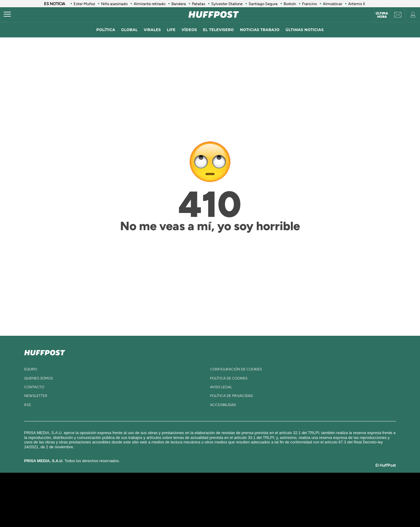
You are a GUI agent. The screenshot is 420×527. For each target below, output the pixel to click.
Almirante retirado (150, 4)
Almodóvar (332, 4)
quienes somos (38, 378)
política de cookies (229, 378)
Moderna (167, 509)
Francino (309, 4)
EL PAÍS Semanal (268, 500)
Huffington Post (149, 500)
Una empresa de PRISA (87, 495)
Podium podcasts (197, 509)
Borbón (290, 4)
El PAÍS (141, 491)
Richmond (137, 509)
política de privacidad (231, 396)
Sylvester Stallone (227, 4)
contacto (34, 387)
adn (295, 491)
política (106, 30)
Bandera (179, 4)
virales (152, 30)
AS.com (275, 491)
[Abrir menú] (7, 14)
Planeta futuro (290, 500)
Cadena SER (256, 491)
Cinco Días (223, 500)
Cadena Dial (246, 500)
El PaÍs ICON (223, 509)
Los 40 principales (170, 491)
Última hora (382, 15)
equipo (31, 369)
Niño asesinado (114, 4)
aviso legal (221, 387)
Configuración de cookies (236, 369)
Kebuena (312, 500)
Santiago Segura (263, 4)
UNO (183, 500)
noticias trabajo (260, 30)
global (130, 30)
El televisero (218, 30)
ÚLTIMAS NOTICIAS (305, 30)
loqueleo (275, 509)
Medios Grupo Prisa (87, 510)
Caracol (317, 491)
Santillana (198, 491)
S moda (248, 509)
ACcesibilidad (223, 405)
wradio (200, 500)
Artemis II (356, 4)
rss (27, 405)
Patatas (199, 4)
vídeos (189, 30)
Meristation (304, 509)
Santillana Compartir (230, 491)
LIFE (171, 30)
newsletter (36, 396)
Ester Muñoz (84, 4)
